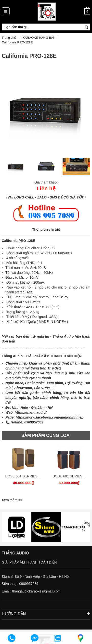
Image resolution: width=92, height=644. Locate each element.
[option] (16, 166)
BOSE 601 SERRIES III (23, 476)
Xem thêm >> (12, 500)
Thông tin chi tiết (46, 229)
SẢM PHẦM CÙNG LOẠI (46, 435)
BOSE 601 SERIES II (69, 476)
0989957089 (29, 584)
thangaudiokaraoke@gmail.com (36, 591)
